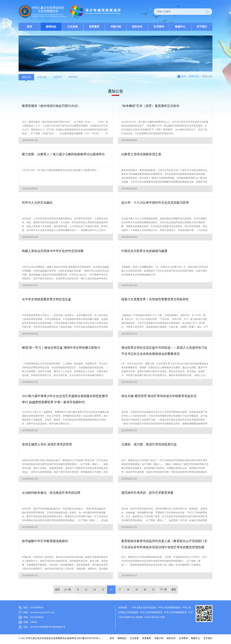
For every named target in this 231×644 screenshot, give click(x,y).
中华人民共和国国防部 (175, 612)
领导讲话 (73, 77)
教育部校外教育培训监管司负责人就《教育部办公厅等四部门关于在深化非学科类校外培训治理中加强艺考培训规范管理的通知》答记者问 (165, 545)
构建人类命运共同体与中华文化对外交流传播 (54, 251)
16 (111, 590)
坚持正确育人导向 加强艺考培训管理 (48, 445)
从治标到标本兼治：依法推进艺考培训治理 (53, 493)
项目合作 (137, 27)
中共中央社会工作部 (155, 617)
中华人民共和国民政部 (169, 608)
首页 (29, 27)
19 (136, 590)
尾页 (173, 590)
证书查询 (159, 27)
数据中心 (180, 27)
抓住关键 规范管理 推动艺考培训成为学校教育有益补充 (161, 396)
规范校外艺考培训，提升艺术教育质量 (149, 493)
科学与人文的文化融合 (38, 203)
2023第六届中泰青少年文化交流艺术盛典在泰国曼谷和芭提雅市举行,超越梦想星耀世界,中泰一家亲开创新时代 (66, 399)
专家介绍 (116, 27)
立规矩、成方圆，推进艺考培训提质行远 (150, 445)
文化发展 (73, 27)
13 (86, 590)
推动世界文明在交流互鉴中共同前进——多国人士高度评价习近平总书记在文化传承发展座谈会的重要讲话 (165, 351)
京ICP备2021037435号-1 (89, 638)
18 (128, 590)
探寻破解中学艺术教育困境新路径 (46, 541)
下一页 (163, 590)
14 (94, 590)
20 (145, 590)
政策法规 (42, 77)
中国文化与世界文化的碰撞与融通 (146, 251)
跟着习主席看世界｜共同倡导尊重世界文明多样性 (157, 300)
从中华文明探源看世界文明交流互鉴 (48, 300)
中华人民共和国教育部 (151, 612)
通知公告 (26, 77)
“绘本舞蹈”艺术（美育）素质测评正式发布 (152, 106)
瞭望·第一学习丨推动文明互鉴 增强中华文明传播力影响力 (63, 348)
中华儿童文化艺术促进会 (144, 608)
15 (103, 590)
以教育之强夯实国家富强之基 (142, 154)
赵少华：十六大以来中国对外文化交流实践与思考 (157, 203)
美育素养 (94, 27)
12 (78, 590)
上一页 (68, 590)
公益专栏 (57, 77)
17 (120, 590)
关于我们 (202, 27)
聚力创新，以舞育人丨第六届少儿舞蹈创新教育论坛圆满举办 (66, 154)
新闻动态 (51, 27)
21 (153, 590)
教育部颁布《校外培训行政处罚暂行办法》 (53, 106)
